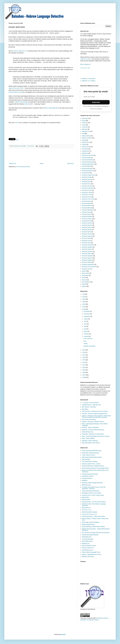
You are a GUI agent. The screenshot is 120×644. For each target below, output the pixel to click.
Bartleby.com (86, 544)
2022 (84, 304)
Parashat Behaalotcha (88, 164)
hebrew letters (86, 136)
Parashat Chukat (87, 177)
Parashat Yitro (86, 269)
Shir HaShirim (86, 282)
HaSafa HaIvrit (86, 500)
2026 (84, 294)
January (86, 336)
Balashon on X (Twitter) (89, 81)
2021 (84, 307)
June (85, 324)
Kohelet (84, 144)
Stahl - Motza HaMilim (88, 438)
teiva (85, 341)
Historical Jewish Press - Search (91, 464)
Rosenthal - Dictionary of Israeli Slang (93, 434)
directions (85, 129)
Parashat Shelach (87, 223)
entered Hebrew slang (15, 92)
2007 (84, 375)
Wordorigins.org (86, 537)
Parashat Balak (86, 158)
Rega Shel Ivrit (86, 508)
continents (85, 127)
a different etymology (21, 102)
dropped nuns (86, 131)
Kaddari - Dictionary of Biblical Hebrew (93, 422)
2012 (84, 362)
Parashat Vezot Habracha (89, 267)
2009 (84, 370)
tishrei (84, 284)
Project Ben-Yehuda (88, 476)
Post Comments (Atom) (23, 167)
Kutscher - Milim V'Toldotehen (90, 428)
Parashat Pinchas (87, 219)
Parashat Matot (86, 203)
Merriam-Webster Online (89, 546)
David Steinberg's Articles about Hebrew (93, 527)
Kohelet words (86, 147)
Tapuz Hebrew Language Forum (91, 552)
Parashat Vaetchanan (88, 245)
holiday (84, 140)
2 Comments (30, 146)
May (85, 326)
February (87, 334)
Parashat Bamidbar (87, 160)
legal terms (85, 153)
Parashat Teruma (87, 234)
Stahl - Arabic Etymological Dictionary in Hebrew (96, 436)
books (84, 120)
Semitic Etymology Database (90, 535)
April (85, 329)
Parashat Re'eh (86, 221)
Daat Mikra (85, 409)
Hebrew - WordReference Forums (92, 554)
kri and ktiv (85, 149)
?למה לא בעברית (85, 68)
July (85, 321)
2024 (84, 299)
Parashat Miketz (87, 208)
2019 (84, 350)
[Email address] (96, 97)
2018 (84, 352)
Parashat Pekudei (87, 216)
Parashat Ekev (86, 182)
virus (17, 123)
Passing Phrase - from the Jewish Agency (94, 502)
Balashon (17, 146)
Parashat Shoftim (87, 230)
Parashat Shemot (87, 227)
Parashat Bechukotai (88, 162)
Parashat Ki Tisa (87, 195)
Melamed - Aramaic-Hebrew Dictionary (93, 430)
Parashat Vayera (87, 254)
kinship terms (86, 142)
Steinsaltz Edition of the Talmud (91, 443)
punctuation (85, 275)
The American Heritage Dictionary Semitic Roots (96, 533)
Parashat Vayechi (87, 249)
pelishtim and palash (89, 346)
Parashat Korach (87, 197)
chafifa (85, 344)
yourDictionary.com (87, 550)
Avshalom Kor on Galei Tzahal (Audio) (93, 495)
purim (84, 278)
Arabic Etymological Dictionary (91, 491)
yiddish (84, 286)
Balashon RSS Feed (88, 557)
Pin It (17, 140)
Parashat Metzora (87, 206)
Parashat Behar (86, 166)
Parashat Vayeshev (87, 256)
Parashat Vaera (86, 243)
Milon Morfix (85, 497)
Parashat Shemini (87, 225)
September (87, 316)
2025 (84, 297)
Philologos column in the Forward (91, 493)
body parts (85, 118)
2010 (84, 367)
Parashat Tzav (86, 241)
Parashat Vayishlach (88, 265)
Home (42, 164)
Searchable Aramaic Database (91, 522)
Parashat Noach (87, 214)
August (86, 319)
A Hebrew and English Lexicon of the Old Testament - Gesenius (94, 488)
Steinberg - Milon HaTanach (90, 441)
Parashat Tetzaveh (87, 236)
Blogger (63, 634)
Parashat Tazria (86, 232)
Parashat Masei (86, 201)
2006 (84, 377)
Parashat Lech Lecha (88, 199)
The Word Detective (88, 539)
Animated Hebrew (87, 478)
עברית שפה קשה (87, 510)
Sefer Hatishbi (86, 459)
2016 (84, 357)
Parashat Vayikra (87, 262)
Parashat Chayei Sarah (89, 175)
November (87, 314)
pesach (84, 271)
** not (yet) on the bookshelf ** (91, 403)
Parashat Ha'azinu (87, 186)
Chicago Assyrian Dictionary (90, 474)
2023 (84, 302)
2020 (84, 309)
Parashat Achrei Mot (88, 155)
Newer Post (12, 164)
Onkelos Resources (88, 432)
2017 (84, 355)
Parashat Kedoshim (88, 188)
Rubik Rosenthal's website (89, 512)
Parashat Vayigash (87, 260)
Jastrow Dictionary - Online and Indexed (93, 516)
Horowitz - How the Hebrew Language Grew (95, 414)
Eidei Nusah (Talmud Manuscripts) (92, 457)
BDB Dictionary (86, 485)
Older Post (70, 164)
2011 (84, 365)
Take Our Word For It (88, 548)
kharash (27, 104)
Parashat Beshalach (88, 171)
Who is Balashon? (86, 64)
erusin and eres (88, 339)
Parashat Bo (85, 173)
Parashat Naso (86, 212)
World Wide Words (87, 541)
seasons (84, 280)
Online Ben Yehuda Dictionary (90, 453)
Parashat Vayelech (87, 251)
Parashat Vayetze (87, 258)
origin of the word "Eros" (16, 88)
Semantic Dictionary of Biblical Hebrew (93, 466)
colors (84, 125)
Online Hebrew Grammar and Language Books (95, 468)
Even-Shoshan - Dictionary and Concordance (95, 411)
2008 (84, 372)
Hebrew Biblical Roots (88, 524)
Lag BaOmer (86, 151)
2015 (84, 360)
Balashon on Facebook (89, 79)
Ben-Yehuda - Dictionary (89, 407)
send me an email (85, 59)
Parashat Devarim (87, 179)
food (83, 134)
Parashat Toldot (86, 238)
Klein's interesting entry (51, 108)
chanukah (85, 123)
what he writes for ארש (21, 51)
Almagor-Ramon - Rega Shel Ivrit (91, 405)
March (86, 331)
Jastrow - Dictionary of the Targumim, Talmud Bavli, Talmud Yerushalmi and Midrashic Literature (97, 416)
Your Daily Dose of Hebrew (90, 462)
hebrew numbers (87, 138)
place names (86, 273)
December (87, 311)
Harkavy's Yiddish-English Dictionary (92, 483)
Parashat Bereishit (87, 169)
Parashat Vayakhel (87, 247)
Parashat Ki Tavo (87, 190)
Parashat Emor (86, 184)
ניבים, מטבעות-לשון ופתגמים (89, 514)
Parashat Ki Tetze (87, 193)
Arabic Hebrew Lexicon (89, 455)
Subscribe (96, 102)
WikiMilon (85, 481)
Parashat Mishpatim (88, 210)
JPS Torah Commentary (89, 419)
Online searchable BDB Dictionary (92, 451)
